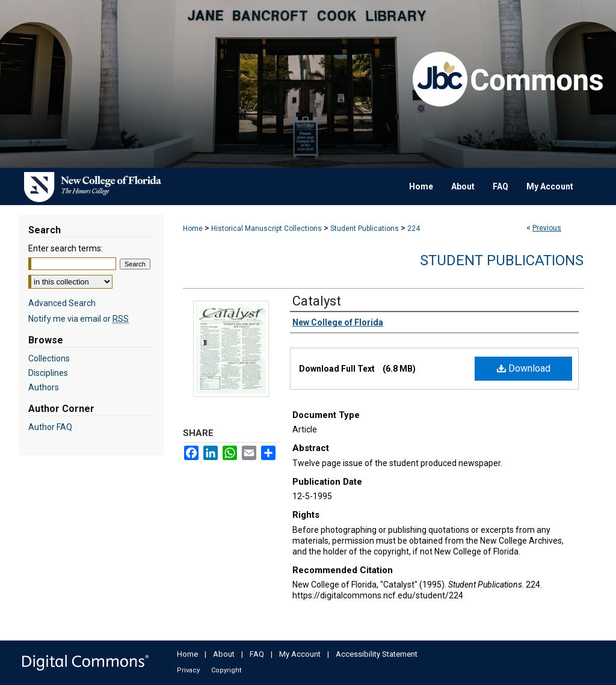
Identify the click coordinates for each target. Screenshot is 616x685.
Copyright (226, 670)
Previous (547, 228)
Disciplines (48, 373)
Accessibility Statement (377, 654)
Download (524, 368)
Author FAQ (50, 427)
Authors (44, 387)
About (224, 654)
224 (414, 229)
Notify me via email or (79, 319)
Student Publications (365, 229)
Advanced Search (62, 303)
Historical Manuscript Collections (266, 229)
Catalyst (317, 301)
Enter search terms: (66, 248)
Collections (49, 358)
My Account (300, 654)
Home (193, 229)
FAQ (257, 654)
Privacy (188, 670)
